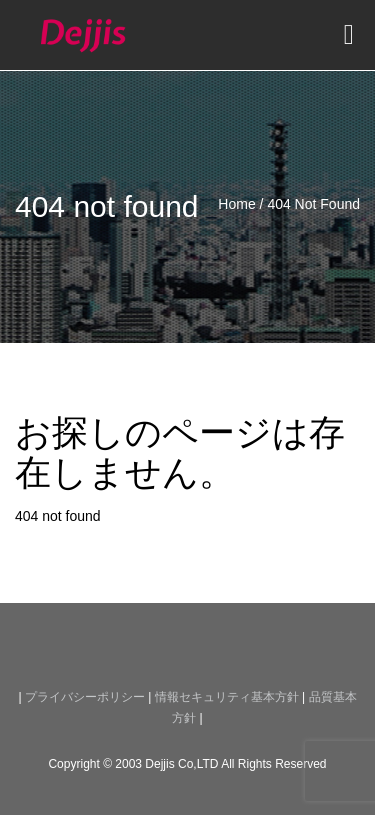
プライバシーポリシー (85, 697)
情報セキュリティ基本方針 (227, 697)
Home (236, 204)
